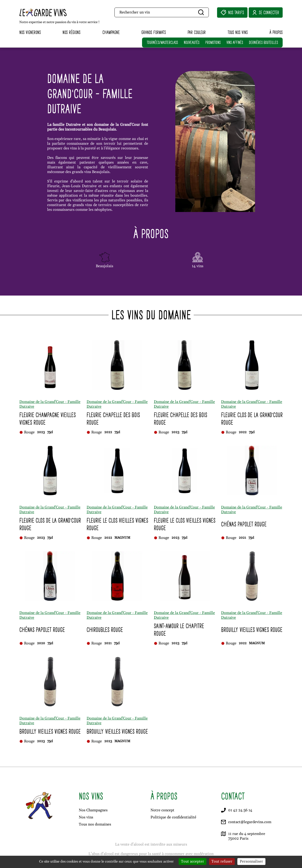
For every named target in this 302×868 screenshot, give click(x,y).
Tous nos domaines (95, 824)
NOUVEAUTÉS (192, 42)
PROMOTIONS (213, 42)
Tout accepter (193, 861)
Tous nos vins (238, 32)
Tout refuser (222, 861)
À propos (276, 32)
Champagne (111, 32)
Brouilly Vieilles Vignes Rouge (252, 630)
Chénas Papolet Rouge (244, 524)
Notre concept (162, 810)
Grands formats (154, 32)
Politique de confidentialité (173, 817)
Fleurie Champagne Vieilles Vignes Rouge (48, 419)
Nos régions (71, 32)
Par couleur (197, 32)
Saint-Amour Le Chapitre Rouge (179, 630)
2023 (41, 432)
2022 (108, 432)
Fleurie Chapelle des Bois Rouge (113, 419)
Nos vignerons (30, 32)
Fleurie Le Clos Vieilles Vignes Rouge (117, 524)
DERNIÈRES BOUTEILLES (263, 42)
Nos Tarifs (232, 13)
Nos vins (86, 817)
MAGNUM (122, 538)
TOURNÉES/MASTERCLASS (162, 42)
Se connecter (266, 13)
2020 (41, 643)
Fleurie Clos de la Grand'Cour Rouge (252, 419)
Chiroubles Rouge (105, 630)
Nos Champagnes (93, 810)
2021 (242, 538)
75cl (50, 432)
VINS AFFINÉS (235, 42)
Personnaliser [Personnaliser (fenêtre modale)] (251, 861)
